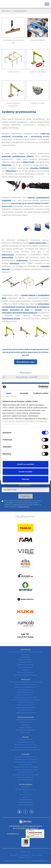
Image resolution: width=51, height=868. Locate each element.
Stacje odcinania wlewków (26, 665)
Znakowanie (26, 670)
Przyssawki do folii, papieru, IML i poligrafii (25, 767)
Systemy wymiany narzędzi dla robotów (26, 697)
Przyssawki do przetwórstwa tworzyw (25, 757)
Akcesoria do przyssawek (26, 780)
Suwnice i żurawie (38, 103)
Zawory (26, 792)
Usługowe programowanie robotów (26, 713)
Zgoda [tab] (9, 393)
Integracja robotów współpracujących (26, 687)
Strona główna (6, 11)
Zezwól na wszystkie (25, 464)
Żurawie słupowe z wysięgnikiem (26, 730)
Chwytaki (25, 737)
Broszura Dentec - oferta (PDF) (20, 377)
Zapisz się (25, 496)
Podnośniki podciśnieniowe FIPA (26, 720)
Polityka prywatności (26, 857)
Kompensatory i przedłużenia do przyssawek (25, 775)
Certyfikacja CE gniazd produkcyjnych (25, 675)
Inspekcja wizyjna (25, 657)
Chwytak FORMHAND (38, 40)
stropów (38, 310)
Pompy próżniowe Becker (25, 805)
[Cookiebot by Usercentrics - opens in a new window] (38, 387)
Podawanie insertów (25, 662)
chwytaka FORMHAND (39, 168)
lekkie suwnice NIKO (38, 243)
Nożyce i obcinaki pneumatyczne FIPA (25, 747)
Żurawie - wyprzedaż (38, 72)
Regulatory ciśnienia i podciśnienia (26, 789)
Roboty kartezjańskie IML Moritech (26, 708)
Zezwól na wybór (25, 472)
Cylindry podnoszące (25, 795)
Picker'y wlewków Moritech (26, 710)
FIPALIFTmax (11, 171)
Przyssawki (25, 754)
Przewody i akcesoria (26, 800)
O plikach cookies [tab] (41, 393)
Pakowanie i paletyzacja (25, 659)
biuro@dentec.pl (13, 834)
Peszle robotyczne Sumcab (25, 690)
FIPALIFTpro (7, 165)
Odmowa (25, 479)
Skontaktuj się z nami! (26, 362)
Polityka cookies (37, 855)
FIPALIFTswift (28, 162)
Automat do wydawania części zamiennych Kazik (25, 750)
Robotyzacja (26, 679)
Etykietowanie (26, 654)
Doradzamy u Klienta (25, 739)
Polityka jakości (25, 855)
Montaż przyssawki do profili (25, 777)
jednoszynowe (8, 255)
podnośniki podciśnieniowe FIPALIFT (18, 156)
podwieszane (22, 260)
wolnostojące (7, 257)
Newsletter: (26, 485)
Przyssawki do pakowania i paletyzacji (25, 759)
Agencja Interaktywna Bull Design (36, 861)
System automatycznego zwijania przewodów (26, 700)
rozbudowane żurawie (11, 318)
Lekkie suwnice (13, 72)
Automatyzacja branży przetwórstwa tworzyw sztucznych (25, 652)
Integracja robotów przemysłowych (26, 684)
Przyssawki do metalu (25, 764)
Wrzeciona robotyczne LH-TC (25, 695)
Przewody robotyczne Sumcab (25, 692)
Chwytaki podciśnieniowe (26, 802)
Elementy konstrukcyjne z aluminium (26, 745)
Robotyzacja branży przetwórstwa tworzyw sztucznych (25, 682)
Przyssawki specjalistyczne (25, 772)
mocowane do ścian (19, 310)
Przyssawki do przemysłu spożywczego (26, 770)
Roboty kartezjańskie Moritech (26, 705)
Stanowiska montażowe (26, 667)
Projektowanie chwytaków (26, 672)
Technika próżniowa (26, 784)
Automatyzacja (26, 649)
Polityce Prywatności (24, 506)
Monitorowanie (26, 787)
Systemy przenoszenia (25, 717)
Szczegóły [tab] (24, 393)
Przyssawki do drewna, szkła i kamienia (26, 762)
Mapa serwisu (14, 855)
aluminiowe (14, 263)
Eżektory (26, 797)
